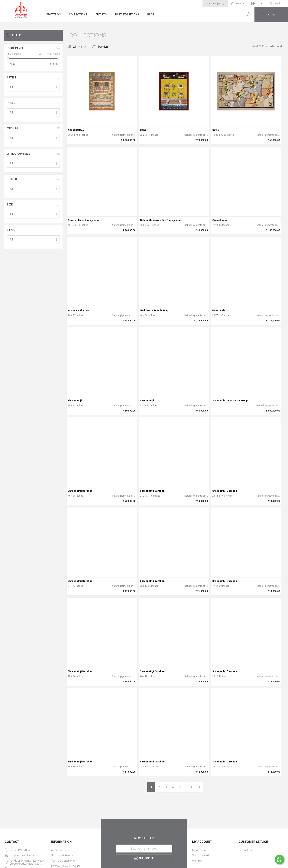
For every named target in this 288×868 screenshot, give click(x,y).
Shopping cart (201, 855)
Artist (12, 78)
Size (10, 205)
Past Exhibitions (127, 14)
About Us (57, 850)
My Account (199, 850)
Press (11, 103)
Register (240, 4)
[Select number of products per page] (72, 47)
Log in (260, 4)
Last (198, 787)
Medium (12, 128)
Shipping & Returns (62, 855)
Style (11, 230)
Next (191, 787)
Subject (13, 179)
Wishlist (197, 861)
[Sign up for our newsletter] (144, 849)
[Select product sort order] (106, 47)
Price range (15, 48)
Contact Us (245, 850)
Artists (101, 14)
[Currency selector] (215, 4)
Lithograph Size (18, 154)
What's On (54, 14)
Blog (151, 14)
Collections (78, 14)
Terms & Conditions (63, 861)
